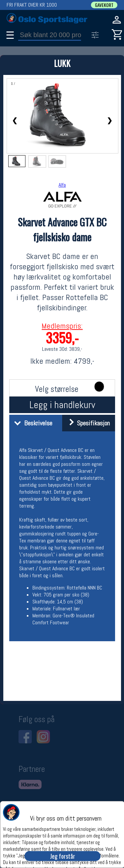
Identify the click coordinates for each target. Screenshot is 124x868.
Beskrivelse (32, 423)
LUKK (62, 63)
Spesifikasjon (87, 423)
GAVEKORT (104, 5)
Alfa (62, 185)
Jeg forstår (62, 856)
